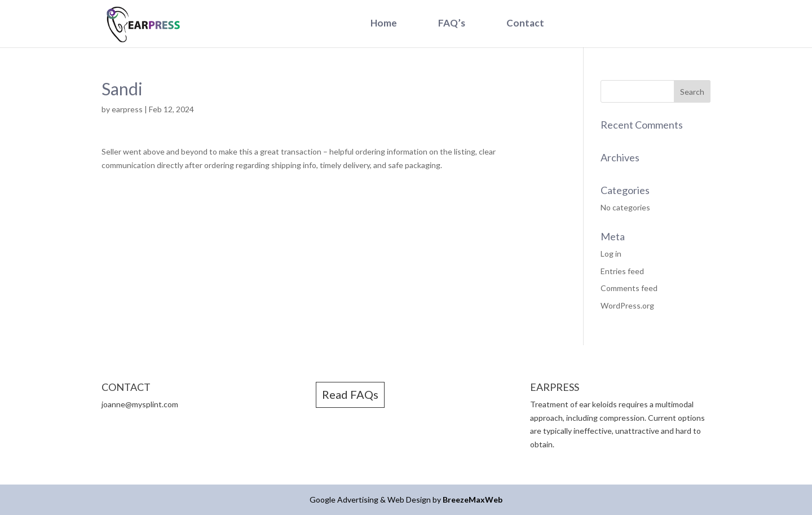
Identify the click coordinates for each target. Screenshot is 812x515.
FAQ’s (452, 23)
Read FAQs (350, 394)
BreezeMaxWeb (473, 499)
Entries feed (622, 271)
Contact (525, 23)
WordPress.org (627, 305)
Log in (611, 254)
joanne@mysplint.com (140, 404)
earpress (127, 109)
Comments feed (629, 288)
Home (384, 23)
